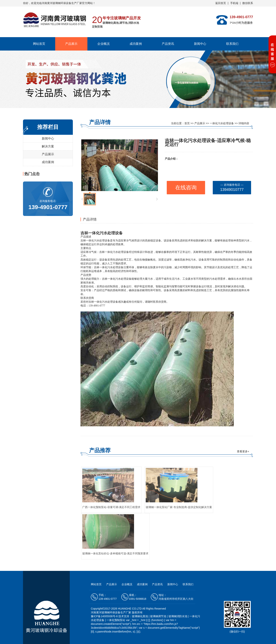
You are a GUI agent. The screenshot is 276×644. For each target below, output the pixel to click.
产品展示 (71, 44)
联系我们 (232, 44)
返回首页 (221, 3)
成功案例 (136, 44)
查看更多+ (243, 451)
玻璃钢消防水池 (178, 616)
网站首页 (39, 44)
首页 (187, 123)
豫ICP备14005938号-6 (105, 616)
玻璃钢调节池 (158, 616)
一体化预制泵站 (116, 620)
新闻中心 (200, 44)
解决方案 (48, 146)
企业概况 (103, 44)
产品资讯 (168, 44)
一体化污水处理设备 (222, 123)
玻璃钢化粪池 (140, 616)
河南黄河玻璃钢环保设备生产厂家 (62, 3)
